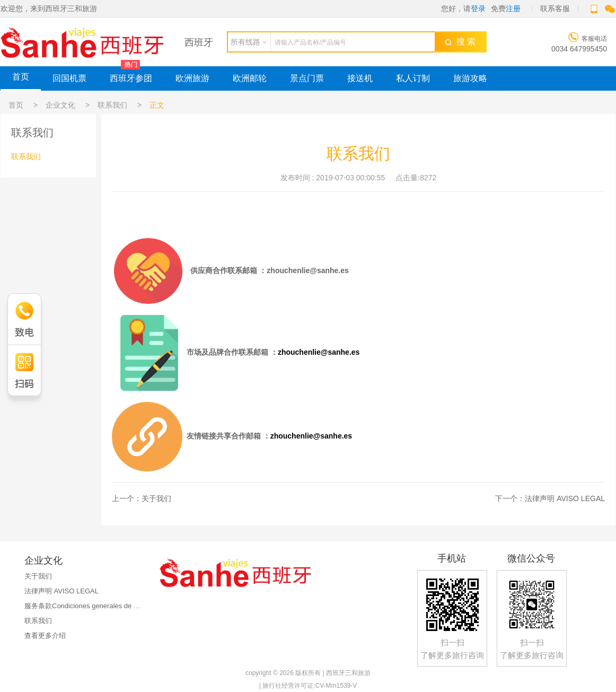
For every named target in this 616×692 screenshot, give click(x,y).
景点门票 (307, 78)
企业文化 (60, 105)
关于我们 (38, 576)
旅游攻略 (470, 78)
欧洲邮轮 (250, 78)
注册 (513, 8)
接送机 (360, 78)
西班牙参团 (131, 78)
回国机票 (69, 78)
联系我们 (112, 105)
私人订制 (413, 78)
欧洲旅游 (192, 78)
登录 (478, 8)
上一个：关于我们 (142, 498)
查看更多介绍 (45, 636)
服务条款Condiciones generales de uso (85, 606)
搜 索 (460, 42)
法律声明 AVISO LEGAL (61, 591)
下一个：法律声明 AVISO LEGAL (550, 498)
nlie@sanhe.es (323, 270)
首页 (21, 77)
